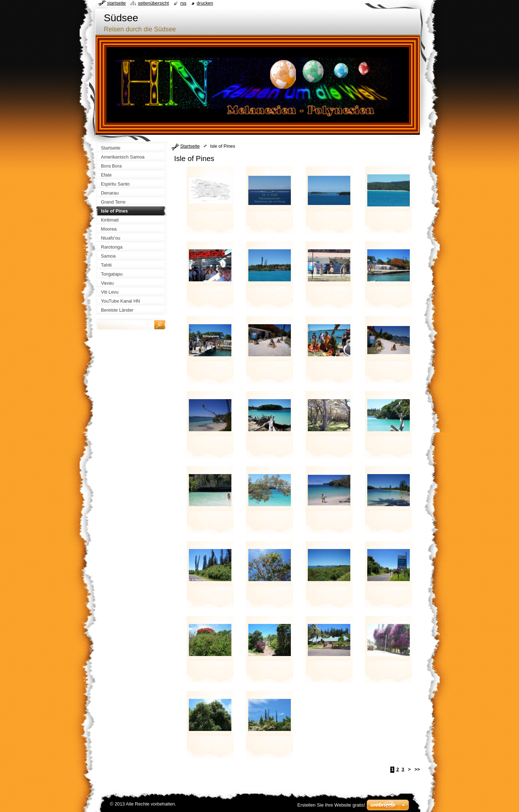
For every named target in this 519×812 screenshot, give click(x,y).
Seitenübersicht (153, 3)
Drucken (205, 3)
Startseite (190, 146)
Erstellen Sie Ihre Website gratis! (331, 805)
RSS (183, 3)
